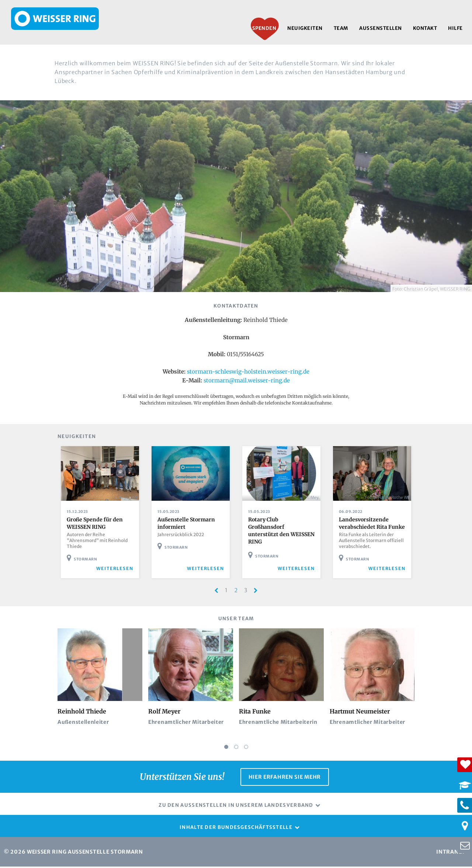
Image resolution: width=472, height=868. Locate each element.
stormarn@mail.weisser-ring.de (247, 380)
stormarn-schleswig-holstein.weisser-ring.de (248, 371)
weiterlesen (118, 573)
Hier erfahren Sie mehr (285, 780)
